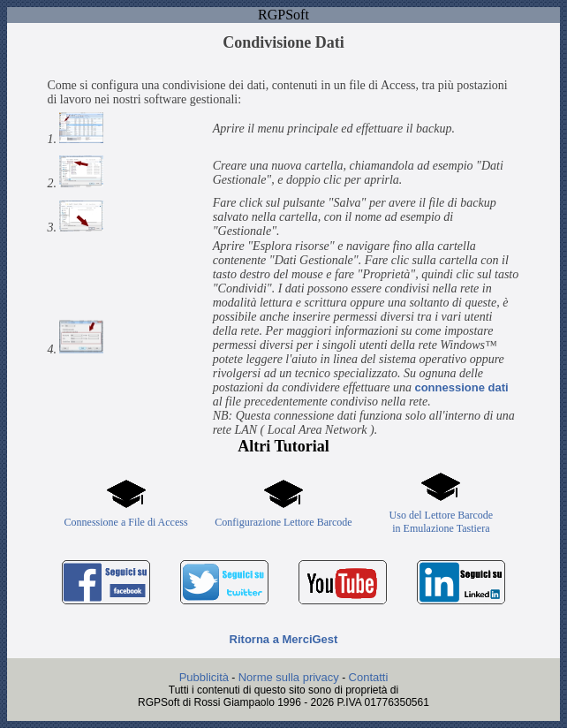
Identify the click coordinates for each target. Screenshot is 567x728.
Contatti (369, 677)
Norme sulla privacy (289, 677)
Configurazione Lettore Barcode (283, 522)
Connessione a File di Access (126, 522)
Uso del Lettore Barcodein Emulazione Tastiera (442, 522)
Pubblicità (204, 677)
